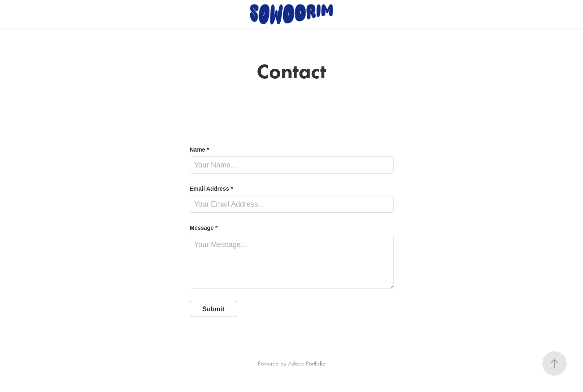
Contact (58, 14)
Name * (199, 150)
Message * (204, 228)
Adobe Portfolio (307, 363)
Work (26, 14)
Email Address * (211, 189)
